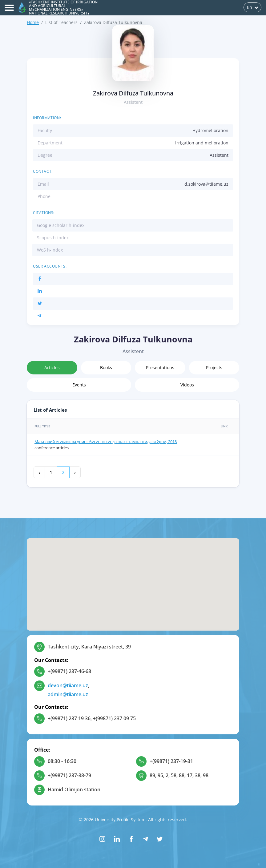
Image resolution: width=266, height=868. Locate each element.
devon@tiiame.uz (68, 685)
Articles (52, 367)
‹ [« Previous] (39, 472)
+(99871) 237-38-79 (69, 775)
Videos (187, 385)
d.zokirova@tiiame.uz (206, 184)
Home (33, 22)
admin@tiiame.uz (68, 694)
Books (106, 367)
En (252, 7)
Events (79, 385)
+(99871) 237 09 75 (114, 718)
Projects (214, 367)
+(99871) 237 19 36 (69, 718)
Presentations (160, 367)
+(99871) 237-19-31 (171, 761)
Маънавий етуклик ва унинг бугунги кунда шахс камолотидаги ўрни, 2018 (106, 442)
